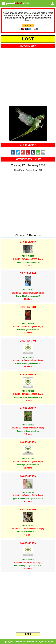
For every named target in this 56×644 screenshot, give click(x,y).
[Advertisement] (28, 76)
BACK (28, 634)
